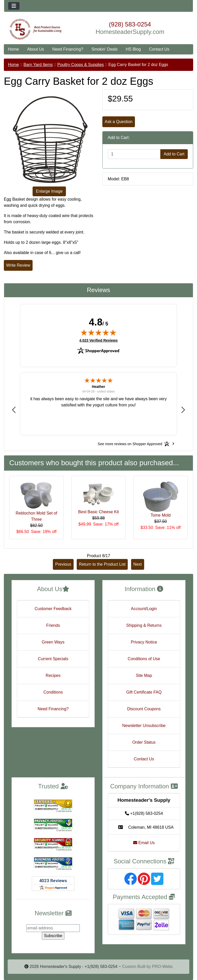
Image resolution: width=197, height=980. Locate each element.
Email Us (144, 843)
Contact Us (159, 49)
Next (138, 564)
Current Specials (53, 659)
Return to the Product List (102, 564)
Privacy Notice (144, 642)
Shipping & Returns (144, 625)
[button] (14, 410)
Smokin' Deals (104, 49)
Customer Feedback (53, 609)
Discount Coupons (144, 709)
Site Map (144, 675)
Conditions (53, 692)
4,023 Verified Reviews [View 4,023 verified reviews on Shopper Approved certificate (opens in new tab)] (98, 340)
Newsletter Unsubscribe (144, 726)
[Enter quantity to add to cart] (134, 154)
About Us (36, 49)
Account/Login (144, 609)
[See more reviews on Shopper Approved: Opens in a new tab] (130, 444)
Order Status (144, 742)
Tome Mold (161, 515)
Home (13, 49)
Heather (98, 387)
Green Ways (53, 642)
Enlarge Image (49, 191)
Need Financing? (68, 49)
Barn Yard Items (38, 65)
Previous (63, 564)
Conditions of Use (144, 659)
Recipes (53, 675)
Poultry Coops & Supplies (80, 65)
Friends (53, 625)
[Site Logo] (36, 29)
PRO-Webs (162, 967)
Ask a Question (119, 122)
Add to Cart (174, 154)
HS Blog (133, 49)
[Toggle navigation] (14, 6)
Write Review (18, 265)
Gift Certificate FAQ (144, 692)
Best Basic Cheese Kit (98, 512)
